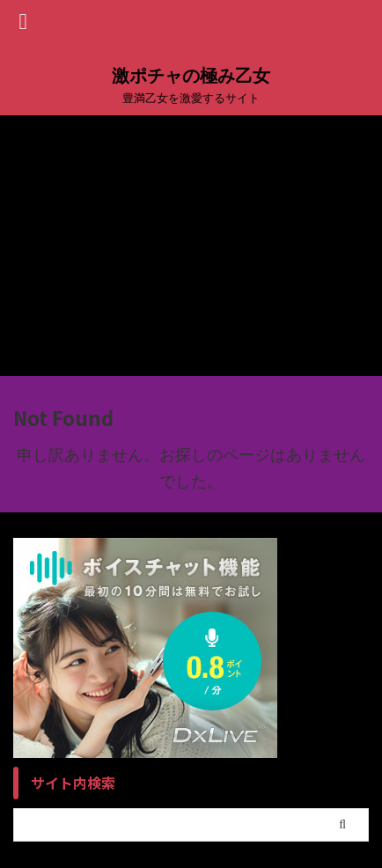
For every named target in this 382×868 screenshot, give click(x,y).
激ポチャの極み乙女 (191, 76)
